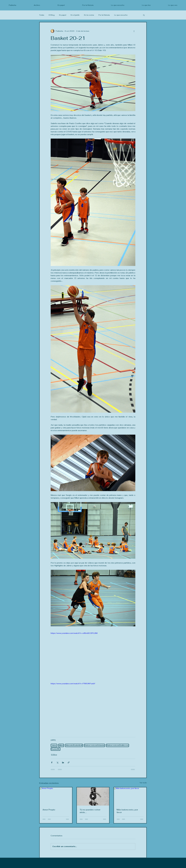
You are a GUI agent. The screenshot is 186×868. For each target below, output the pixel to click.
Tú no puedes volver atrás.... (90, 811)
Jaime (54, 745)
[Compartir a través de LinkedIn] (63, 762)
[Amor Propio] (56, 796)
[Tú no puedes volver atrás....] (93, 796)
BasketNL (56, 749)
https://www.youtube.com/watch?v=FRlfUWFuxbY (73, 684)
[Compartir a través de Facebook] (52, 762)
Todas (42, 15)
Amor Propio (49, 810)
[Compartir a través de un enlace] (69, 762)
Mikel (61, 745)
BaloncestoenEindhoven (117, 745)
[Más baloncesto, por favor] (130, 796)
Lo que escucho (121, 15)
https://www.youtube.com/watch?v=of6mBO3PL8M (74, 633)
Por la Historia (104, 15)
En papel (63, 15)
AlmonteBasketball (74, 745)
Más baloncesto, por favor (127, 811)
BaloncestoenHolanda (94, 745)
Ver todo (143, 783)
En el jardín (75, 15)
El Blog (52, 15)
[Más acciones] (134, 31)
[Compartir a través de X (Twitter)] (57, 762)
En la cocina (89, 15)
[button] (144, 15)
